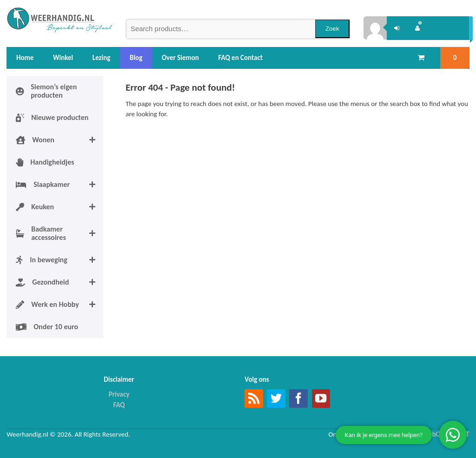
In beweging (59, 260)
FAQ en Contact (241, 58)
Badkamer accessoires (59, 233)
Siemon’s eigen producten (46, 91)
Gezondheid (59, 282)
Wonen (59, 140)
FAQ (119, 405)
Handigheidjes (45, 162)
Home (25, 58)
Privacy (119, 394)
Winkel (63, 58)
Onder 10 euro (47, 327)
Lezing (102, 58)
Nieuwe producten (52, 117)
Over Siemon (180, 58)
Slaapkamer (59, 185)
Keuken (59, 207)
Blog (136, 58)
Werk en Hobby (59, 305)
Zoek (332, 29)
